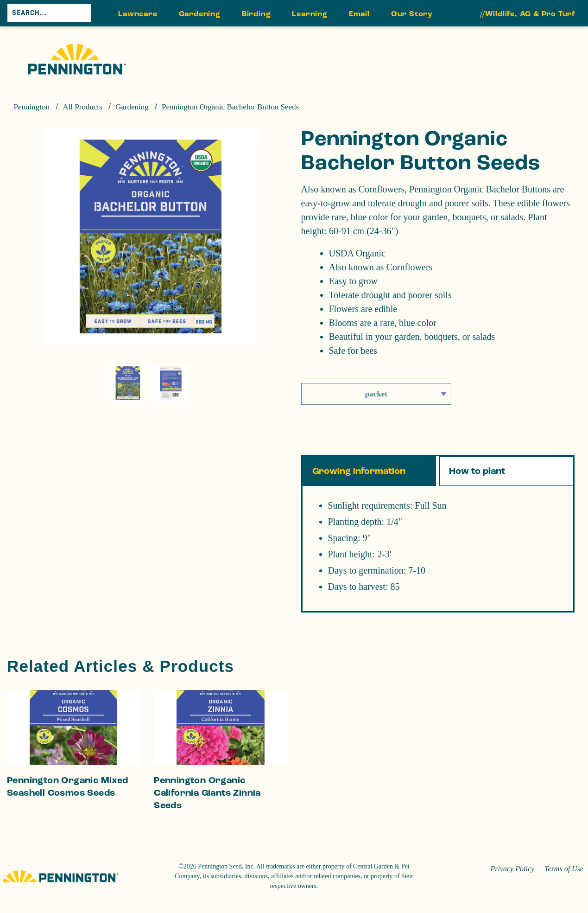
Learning (310, 14)
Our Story (412, 14)
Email (359, 14)
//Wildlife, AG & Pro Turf (528, 14)
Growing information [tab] (359, 471)
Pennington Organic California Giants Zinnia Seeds (207, 793)
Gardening (200, 14)
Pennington (32, 107)
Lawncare (138, 14)
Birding (256, 14)
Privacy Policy (512, 869)
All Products (82, 107)
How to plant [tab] (477, 471)
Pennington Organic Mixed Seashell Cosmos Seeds (68, 787)
